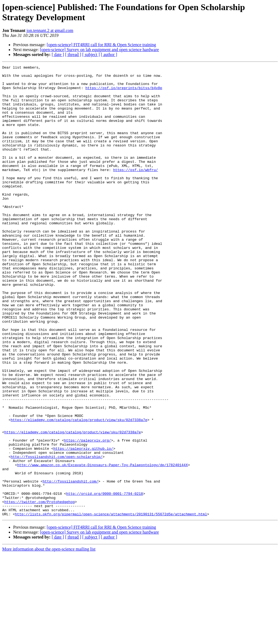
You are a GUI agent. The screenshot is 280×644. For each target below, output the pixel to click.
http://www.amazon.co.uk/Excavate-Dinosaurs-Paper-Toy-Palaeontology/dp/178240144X (103, 545)
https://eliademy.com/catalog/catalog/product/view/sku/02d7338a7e (79, 491)
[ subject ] (91, 55)
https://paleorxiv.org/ (87, 516)
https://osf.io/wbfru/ (136, 191)
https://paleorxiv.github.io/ (83, 525)
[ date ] (58, 55)
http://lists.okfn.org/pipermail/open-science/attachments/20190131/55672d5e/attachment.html (111, 604)
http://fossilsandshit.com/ (70, 565)
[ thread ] (73, 55)
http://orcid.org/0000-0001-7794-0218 (105, 580)
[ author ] (109, 55)
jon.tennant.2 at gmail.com (50, 30)
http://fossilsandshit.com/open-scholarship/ (56, 535)
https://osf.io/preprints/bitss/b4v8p (124, 93)
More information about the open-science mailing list (49, 639)
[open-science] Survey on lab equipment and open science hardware (99, 50)
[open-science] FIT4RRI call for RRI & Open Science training (101, 45)
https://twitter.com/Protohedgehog (40, 589)
